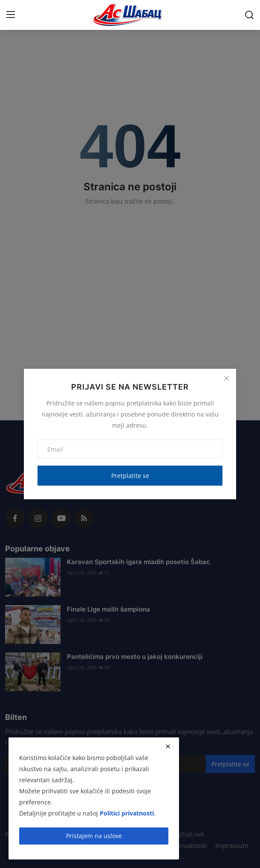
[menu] (11, 15)
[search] (249, 15)
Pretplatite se (130, 476)
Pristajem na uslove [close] (94, 836)
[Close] (226, 379)
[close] (168, 746)
